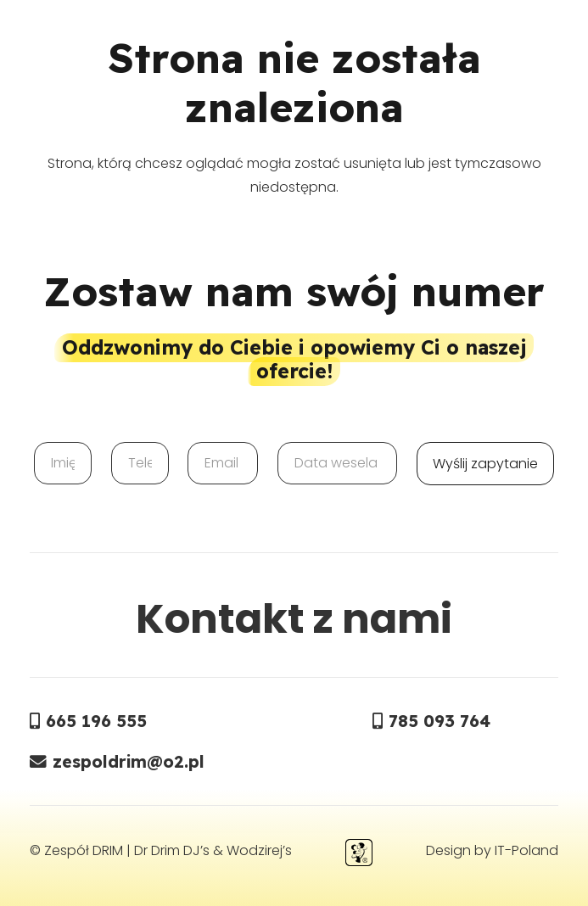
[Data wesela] (338, 463)
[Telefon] (140, 463)
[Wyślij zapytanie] (485, 464)
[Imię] (63, 463)
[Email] (223, 463)
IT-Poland (526, 850)
